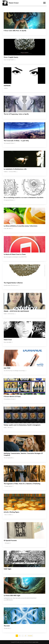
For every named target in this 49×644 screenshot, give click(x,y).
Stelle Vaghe (8, 569)
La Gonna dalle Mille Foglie (12, 596)
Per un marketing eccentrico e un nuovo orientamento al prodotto (24, 198)
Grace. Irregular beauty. (11, 57)
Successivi (30, 636)
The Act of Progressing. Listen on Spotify (16, 114)
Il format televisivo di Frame (12, 397)
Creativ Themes (35, 642)
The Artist (7, 626)
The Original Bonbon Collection (13, 283)
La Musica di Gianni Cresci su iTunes (15, 254)
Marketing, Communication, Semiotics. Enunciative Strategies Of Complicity (23, 454)
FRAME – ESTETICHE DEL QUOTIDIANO (16, 311)
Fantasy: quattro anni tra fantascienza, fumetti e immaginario (22, 425)
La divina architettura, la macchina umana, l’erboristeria (21, 226)
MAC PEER (7, 368)
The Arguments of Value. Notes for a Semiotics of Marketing (22, 484)
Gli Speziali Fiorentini (10, 541)
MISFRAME (7, 86)
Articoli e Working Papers (11, 512)
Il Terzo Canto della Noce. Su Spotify (15, 31)
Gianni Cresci (14, 3)
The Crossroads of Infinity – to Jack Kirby (16, 141)
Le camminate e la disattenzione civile (15, 169)
